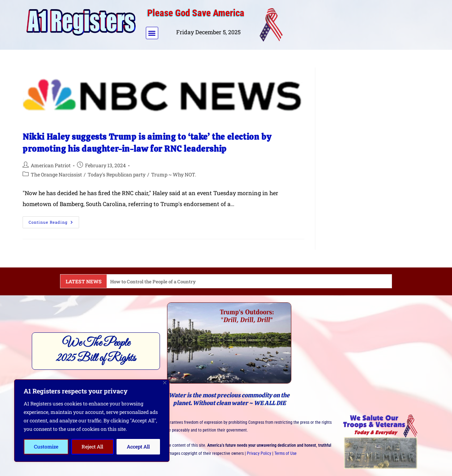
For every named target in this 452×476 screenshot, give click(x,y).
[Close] (165, 383)
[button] (152, 33)
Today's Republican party (117, 174)
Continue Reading (54, 221)
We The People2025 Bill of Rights (96, 351)
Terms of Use (286, 453)
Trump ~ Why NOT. (174, 174)
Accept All (138, 447)
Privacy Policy (259, 453)
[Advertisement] (358, 23)
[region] (92, 421)
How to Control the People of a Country (155, 281)
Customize (46, 447)
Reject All (92, 447)
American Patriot (51, 165)
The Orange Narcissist (56, 174)
